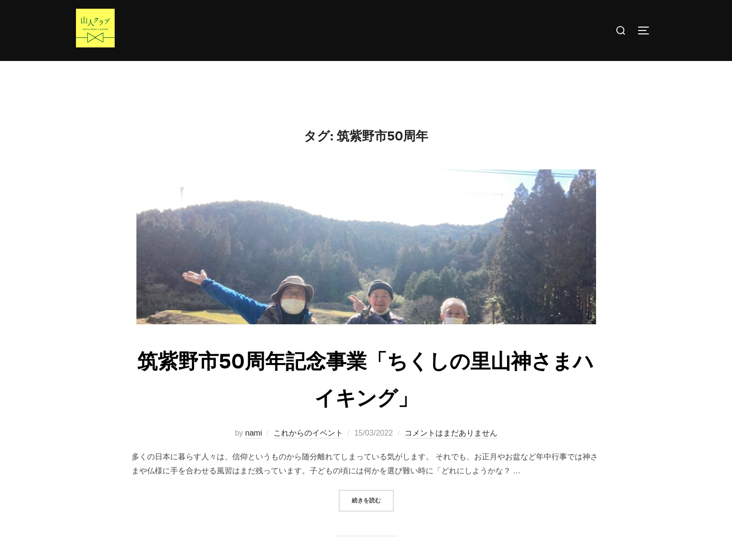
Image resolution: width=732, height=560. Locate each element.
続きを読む (373, 519)
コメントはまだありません (451, 452)
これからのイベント (308, 452)
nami (254, 452)
